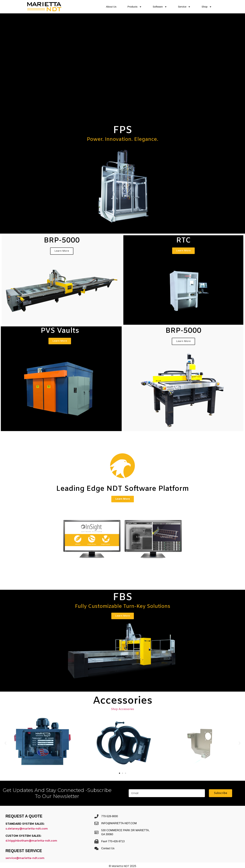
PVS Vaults (60, 331)
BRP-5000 (62, 241)
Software (160, 7)
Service (184, 7)
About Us (111, 7)
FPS (123, 130)
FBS (123, 597)
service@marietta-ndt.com (25, 858)
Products (135, 7)
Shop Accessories (122, 709)
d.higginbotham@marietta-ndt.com (31, 841)
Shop (207, 7)
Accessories (123, 701)
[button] (5, 743)
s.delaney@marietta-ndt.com (27, 829)
